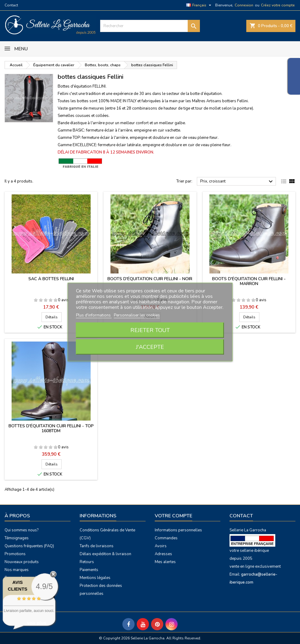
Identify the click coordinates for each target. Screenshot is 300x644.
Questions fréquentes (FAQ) (29, 546)
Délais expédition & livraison (105, 554)
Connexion (244, 5)
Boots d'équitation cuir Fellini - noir (150, 279)
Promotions (15, 554)
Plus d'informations (94, 315)
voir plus (37, 623)
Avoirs (161, 546)
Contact (11, 5)
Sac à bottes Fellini (51, 279)
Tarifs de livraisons (97, 546)
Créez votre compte (278, 5)
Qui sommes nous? (22, 530)
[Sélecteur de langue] (199, 5)
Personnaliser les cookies (137, 315)
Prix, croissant (237, 182)
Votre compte (173, 516)
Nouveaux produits (22, 562)
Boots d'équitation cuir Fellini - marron (249, 281)
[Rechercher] (150, 26)
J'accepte (150, 347)
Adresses (163, 554)
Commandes (166, 538)
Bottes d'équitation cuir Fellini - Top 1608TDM (51, 428)
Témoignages (17, 538)
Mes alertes (165, 562)
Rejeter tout (150, 330)
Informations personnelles (178, 530)
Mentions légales (95, 578)
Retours (87, 562)
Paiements (89, 570)
